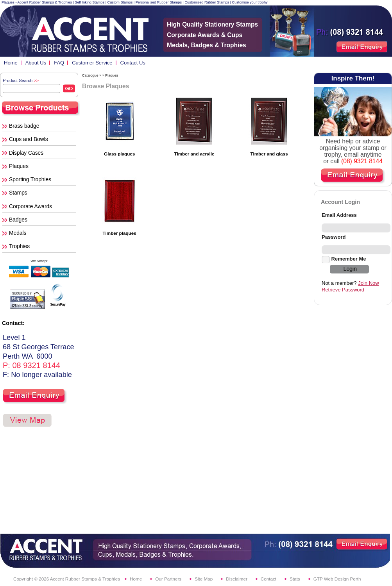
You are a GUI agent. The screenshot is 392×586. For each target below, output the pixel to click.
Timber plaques (120, 233)
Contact (268, 579)
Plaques (19, 166)
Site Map (204, 579)
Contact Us (133, 63)
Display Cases (26, 153)
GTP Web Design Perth (337, 579)
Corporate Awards (30, 206)
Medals (18, 233)
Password (334, 237)
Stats (295, 579)
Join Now (368, 283)
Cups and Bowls (29, 139)
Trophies (19, 246)
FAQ (59, 63)
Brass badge (24, 126)
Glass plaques (119, 154)
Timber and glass (269, 154)
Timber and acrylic (194, 154)
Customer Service (92, 63)
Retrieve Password (343, 290)
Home (11, 63)
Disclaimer (237, 579)
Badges (18, 220)
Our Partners (168, 579)
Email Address (339, 215)
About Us (36, 63)
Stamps (18, 193)
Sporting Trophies (30, 179)
